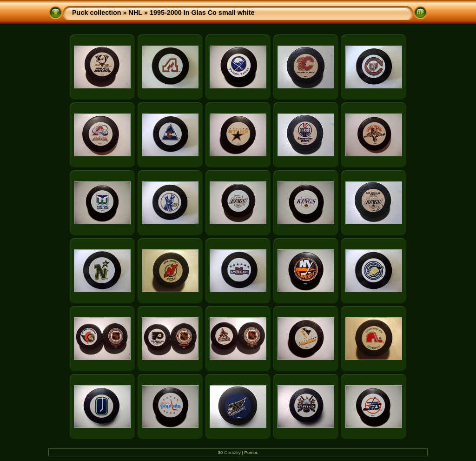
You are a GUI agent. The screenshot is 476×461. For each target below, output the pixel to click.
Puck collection (97, 13)
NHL (136, 13)
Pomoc (251, 452)
